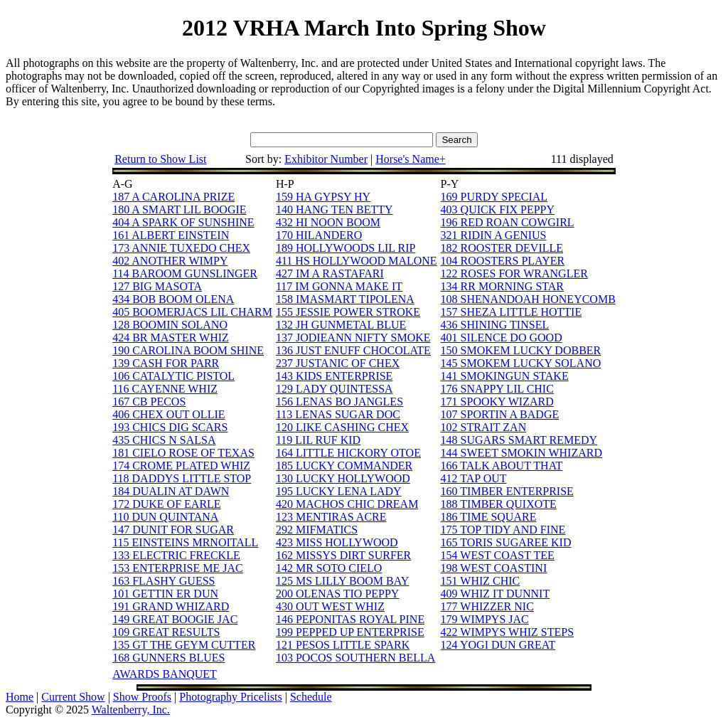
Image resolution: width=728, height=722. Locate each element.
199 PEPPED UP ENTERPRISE (350, 632)
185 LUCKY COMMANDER (344, 466)
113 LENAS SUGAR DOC (338, 414)
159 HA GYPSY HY (323, 197)
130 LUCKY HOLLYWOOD (343, 478)
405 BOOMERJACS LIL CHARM (192, 312)
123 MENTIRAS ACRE (331, 517)
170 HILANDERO (319, 235)
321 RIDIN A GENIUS (494, 235)
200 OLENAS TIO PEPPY (338, 594)
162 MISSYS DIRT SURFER (343, 555)
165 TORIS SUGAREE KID (506, 542)
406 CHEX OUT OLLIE (168, 414)
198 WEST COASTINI (494, 568)
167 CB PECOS (149, 402)
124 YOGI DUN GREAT (498, 645)
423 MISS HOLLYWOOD (337, 542)
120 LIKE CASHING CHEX (342, 427)
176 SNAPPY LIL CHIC (497, 389)
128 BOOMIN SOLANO (170, 325)
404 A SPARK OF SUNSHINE (183, 222)
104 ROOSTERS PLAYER (503, 261)
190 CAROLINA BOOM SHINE (188, 350)
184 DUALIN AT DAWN (171, 491)
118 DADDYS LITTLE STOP (182, 478)
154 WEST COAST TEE (498, 555)
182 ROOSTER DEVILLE (502, 248)
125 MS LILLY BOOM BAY (342, 581)
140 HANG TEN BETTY (334, 209)
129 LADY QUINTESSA (334, 389)
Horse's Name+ (411, 159)
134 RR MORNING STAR (502, 286)
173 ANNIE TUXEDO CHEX (181, 248)
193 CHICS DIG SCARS (170, 427)
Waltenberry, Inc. (131, 710)
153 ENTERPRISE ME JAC (178, 568)
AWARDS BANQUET (165, 674)
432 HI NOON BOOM (328, 222)
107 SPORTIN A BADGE (500, 414)
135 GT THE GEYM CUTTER (184, 645)
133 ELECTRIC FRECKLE (176, 555)
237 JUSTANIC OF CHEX (338, 363)
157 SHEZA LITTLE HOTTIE (512, 312)
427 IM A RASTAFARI (330, 274)
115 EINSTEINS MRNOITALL (185, 542)
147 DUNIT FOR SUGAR (173, 530)
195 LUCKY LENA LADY (339, 491)
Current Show (73, 697)
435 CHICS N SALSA (164, 440)
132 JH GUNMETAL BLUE (341, 325)
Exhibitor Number (326, 159)
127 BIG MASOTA (157, 286)
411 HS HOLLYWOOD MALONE (357, 261)
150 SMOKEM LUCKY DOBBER (521, 350)
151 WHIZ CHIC (481, 581)
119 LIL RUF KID (318, 440)
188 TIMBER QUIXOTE (499, 504)
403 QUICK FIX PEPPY (498, 209)
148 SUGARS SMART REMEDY (519, 440)
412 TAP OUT (474, 478)
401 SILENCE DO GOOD (502, 338)
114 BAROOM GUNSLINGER (185, 274)
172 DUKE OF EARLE (166, 504)
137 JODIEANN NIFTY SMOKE (353, 338)
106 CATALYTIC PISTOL (173, 376)
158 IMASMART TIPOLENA (345, 299)
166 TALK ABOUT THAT (502, 466)
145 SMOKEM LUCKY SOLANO (521, 363)
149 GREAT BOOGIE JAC (175, 619)
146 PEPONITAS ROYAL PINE (350, 619)
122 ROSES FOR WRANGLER (514, 274)
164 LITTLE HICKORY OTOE (348, 453)
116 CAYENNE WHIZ (165, 389)
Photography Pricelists (230, 697)
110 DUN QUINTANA (165, 517)
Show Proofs (142, 697)
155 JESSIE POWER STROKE (348, 312)
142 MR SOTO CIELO (329, 568)
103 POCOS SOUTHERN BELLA (355, 658)
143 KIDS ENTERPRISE (334, 376)
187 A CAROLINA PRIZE (173, 197)
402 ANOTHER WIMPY (170, 261)
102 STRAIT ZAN (484, 427)
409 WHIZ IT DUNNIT (496, 594)
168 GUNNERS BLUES (168, 658)
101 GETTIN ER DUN (165, 594)
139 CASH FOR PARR (166, 363)
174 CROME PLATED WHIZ (181, 466)
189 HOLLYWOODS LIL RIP (346, 248)
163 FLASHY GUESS (164, 581)
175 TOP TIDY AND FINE (503, 530)
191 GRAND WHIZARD (171, 606)
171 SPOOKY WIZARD (497, 402)
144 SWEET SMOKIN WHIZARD (521, 453)
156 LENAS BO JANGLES (339, 402)
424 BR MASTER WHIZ (171, 338)
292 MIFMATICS (317, 530)
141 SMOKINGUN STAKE (505, 376)
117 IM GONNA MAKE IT (339, 286)
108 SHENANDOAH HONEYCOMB (528, 299)
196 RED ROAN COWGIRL (508, 222)
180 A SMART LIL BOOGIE (179, 209)
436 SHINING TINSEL (495, 325)
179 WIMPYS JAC (485, 619)
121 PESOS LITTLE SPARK (343, 645)
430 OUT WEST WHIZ (330, 606)
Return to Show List (160, 159)
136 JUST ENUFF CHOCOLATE (353, 350)
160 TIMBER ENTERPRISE (507, 491)
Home (20, 697)
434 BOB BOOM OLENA (173, 299)
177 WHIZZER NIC (487, 606)
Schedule (311, 697)
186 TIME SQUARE (489, 517)
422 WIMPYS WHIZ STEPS (507, 632)
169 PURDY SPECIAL (494, 197)
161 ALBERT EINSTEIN (171, 235)
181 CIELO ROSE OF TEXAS (183, 453)
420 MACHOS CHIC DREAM (347, 504)
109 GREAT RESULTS (166, 632)
